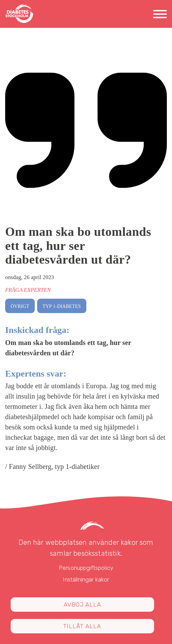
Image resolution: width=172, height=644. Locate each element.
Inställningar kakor (86, 579)
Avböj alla (82, 605)
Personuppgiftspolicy (86, 568)
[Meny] (160, 15)
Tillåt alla (82, 626)
